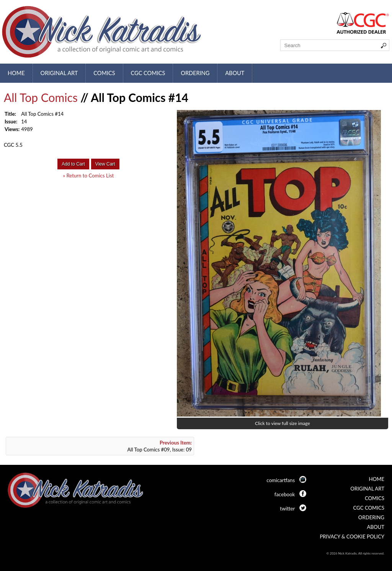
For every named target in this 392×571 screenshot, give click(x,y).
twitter (287, 509)
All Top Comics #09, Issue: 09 (159, 446)
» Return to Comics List (88, 176)
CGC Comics (148, 73)
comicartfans (281, 480)
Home (16, 73)
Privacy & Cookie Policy (352, 537)
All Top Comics (41, 97)
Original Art (59, 73)
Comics (104, 73)
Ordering (195, 73)
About (235, 73)
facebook (285, 494)
